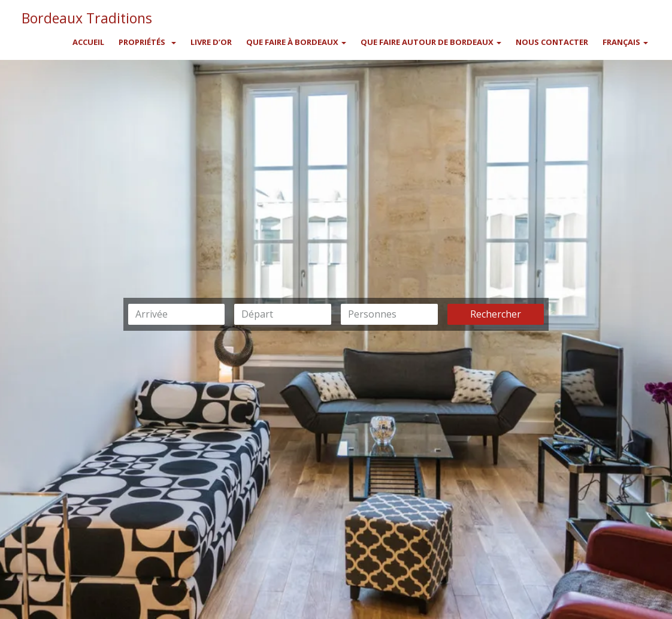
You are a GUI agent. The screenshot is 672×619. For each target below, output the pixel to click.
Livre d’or (211, 42)
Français (625, 42)
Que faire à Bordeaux (296, 42)
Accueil (88, 42)
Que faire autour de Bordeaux (431, 42)
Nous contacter (552, 42)
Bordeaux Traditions (87, 16)
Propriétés (142, 42)
